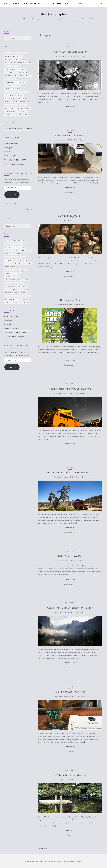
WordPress (79, 861)
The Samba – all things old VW (15, 160)
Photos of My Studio (12, 156)
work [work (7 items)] (26, 115)
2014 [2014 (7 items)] (20, 53)
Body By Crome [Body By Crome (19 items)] (19, 63)
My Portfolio (63, 4)
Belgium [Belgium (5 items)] (22, 60)
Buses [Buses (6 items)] (29, 63)
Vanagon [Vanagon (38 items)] (23, 105)
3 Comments (70, 835)
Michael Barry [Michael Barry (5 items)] (10, 92)
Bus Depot (8, 148)
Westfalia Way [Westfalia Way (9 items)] (10, 115)
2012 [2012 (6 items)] (15, 53)
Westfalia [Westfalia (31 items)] (23, 112)
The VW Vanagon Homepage (14, 164)
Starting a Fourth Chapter (70, 135)
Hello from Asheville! (70, 556)
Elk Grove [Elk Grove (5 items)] (9, 76)
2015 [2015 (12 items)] (24, 53)
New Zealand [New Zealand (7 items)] (15, 95)
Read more (70, 107)
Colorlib (65, 861)
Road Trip (69, 384)
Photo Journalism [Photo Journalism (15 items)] (12, 102)
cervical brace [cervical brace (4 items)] (11, 69)
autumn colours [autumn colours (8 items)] (11, 60)
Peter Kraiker (80, 56)
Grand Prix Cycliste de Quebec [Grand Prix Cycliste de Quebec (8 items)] (16, 82)
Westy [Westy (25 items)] (20, 115)
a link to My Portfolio (12, 144)
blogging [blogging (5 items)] (9, 63)
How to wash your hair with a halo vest (18, 128)
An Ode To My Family (70, 216)
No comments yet (70, 112)
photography (69, 295)
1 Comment (70, 449)
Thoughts (70, 47)
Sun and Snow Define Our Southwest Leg (70, 473)
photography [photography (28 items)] (22, 99)
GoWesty (8, 152)
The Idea (15, 4)
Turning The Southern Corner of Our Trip (70, 608)
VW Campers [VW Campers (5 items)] (25, 108)
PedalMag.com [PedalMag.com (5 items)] (10, 99)
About (24, 4)
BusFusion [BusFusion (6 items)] (9, 66)
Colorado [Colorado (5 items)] (22, 69)
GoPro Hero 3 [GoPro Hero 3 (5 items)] (10, 79)
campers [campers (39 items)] (18, 66)
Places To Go (48, 4)
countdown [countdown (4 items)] (9, 73)
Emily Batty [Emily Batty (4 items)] (19, 76)
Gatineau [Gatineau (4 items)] (28, 76)
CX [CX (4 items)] (17, 73)
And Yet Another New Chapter (70, 52)
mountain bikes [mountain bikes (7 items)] (23, 92)
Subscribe (12, 195)
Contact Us (35, 4)
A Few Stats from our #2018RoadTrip (70, 389)
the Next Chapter (54, 14)
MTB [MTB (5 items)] (7, 95)
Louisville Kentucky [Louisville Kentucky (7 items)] (12, 89)
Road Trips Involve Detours (70, 692)
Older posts (43, 848)
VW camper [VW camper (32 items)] (15, 108)
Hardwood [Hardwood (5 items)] (9, 86)
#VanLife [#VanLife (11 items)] (8, 53)
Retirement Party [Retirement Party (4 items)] (11, 105)
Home (7, 4)
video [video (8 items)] (7, 108)
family (69, 211)
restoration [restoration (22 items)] (24, 102)
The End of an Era (70, 300)
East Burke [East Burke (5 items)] (23, 73)
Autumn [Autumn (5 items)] (20, 56)
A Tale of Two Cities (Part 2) (70, 775)
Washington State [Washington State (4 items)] (12, 112)
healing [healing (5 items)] (18, 86)
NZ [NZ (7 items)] (22, 95)
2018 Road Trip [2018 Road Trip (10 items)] (10, 56)
